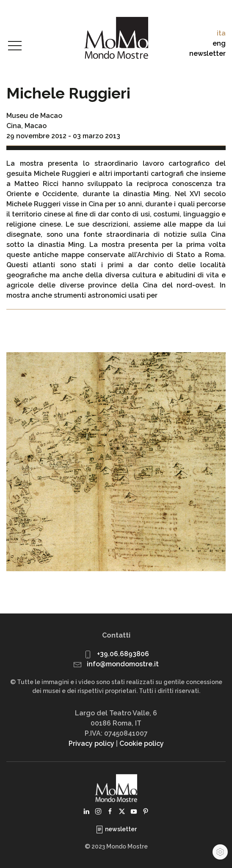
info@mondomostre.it (123, 664)
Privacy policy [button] (91, 743)
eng (219, 43)
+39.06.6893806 (123, 654)
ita (221, 33)
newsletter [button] (207, 53)
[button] (15, 46)
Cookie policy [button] (142, 743)
